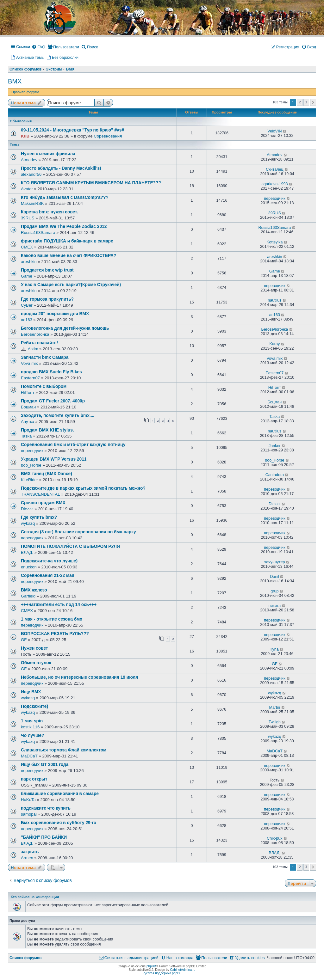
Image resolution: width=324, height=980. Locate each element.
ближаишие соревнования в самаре (60, 794)
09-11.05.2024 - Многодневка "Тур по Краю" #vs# (72, 130)
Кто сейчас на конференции (35, 897)
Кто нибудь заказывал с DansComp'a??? (65, 197)
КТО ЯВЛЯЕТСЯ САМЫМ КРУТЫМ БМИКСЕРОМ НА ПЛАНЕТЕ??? (91, 183)
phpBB (151, 966)
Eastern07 (30, 378)
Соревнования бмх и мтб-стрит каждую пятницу (73, 445)
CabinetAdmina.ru (183, 970)
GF (24, 640)
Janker (275, 446)
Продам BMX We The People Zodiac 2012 (64, 227)
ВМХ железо (34, 590)
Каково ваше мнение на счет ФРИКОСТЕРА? (69, 256)
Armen (27, 858)
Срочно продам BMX (43, 503)
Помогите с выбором (44, 386)
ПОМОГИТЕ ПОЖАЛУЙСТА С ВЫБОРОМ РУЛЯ (70, 546)
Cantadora (275, 475)
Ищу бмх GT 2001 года (45, 765)
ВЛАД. (27, 552)
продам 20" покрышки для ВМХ (55, 314)
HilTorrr (28, 392)
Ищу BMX (31, 692)
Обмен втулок (36, 663)
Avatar (27, 189)
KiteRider (29, 480)
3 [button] (306, 102)
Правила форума (25, 92)
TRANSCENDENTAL (40, 494)
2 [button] (300, 102)
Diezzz (27, 509)
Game (27, 276)
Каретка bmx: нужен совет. (49, 212)
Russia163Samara (38, 233)
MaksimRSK (32, 203)
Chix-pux (274, 838)
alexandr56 (31, 174)
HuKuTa (28, 800)
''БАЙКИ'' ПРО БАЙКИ (44, 837)
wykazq (28, 523)
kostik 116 (30, 727)
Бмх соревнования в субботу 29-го (59, 823)
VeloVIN (274, 131)
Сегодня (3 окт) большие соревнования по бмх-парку (78, 532)
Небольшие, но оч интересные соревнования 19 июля (79, 677)
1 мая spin (32, 721)
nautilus (274, 300)
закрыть (30, 852)
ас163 (27, 320)
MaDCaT (29, 756)
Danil (275, 577)
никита (274, 606)
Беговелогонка (35, 334)
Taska (275, 417)
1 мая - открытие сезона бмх (52, 619)
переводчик (274, 199)
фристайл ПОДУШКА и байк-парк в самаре (67, 241)
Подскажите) (34, 706)
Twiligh (275, 722)
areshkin (29, 262)
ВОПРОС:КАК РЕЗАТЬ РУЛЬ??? (55, 634)
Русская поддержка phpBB (162, 973)
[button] (313, 102)
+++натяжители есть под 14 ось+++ (59, 605)
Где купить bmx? (39, 517)
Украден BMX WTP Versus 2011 (54, 459)
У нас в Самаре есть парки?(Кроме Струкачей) (71, 285)
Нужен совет (34, 648)
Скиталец (274, 169)
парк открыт (34, 779)
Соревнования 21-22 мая (48, 576)
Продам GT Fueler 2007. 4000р (53, 401)
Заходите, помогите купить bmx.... (58, 416)
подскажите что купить (46, 808)
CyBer (27, 305)
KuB (25, 136)
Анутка (28, 422)
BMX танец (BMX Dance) (47, 474)
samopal (29, 814)
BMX (15, 81)
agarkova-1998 (274, 184)
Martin (274, 707)
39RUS (28, 218)
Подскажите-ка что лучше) (49, 561)
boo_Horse (31, 465)
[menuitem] (38, 47)
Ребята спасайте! (39, 343)
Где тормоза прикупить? (47, 299)
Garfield (28, 596)
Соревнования (108, 136)
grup (274, 591)
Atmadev (29, 160)
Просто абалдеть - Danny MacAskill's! (61, 168)
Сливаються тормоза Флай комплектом (64, 750)
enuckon (29, 567)
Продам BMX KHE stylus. (47, 430)
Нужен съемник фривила (48, 154)
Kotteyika (274, 242)
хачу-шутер (274, 562)
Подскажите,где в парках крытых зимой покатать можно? (83, 488)
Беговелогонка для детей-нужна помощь (65, 328)
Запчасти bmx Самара (45, 357)
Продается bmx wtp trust (47, 270)
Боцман (28, 407)
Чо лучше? (33, 735)
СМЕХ (27, 247)
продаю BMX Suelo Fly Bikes (51, 372)
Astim (33, 349)
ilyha (275, 649)
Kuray (275, 344)
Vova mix (29, 363)
